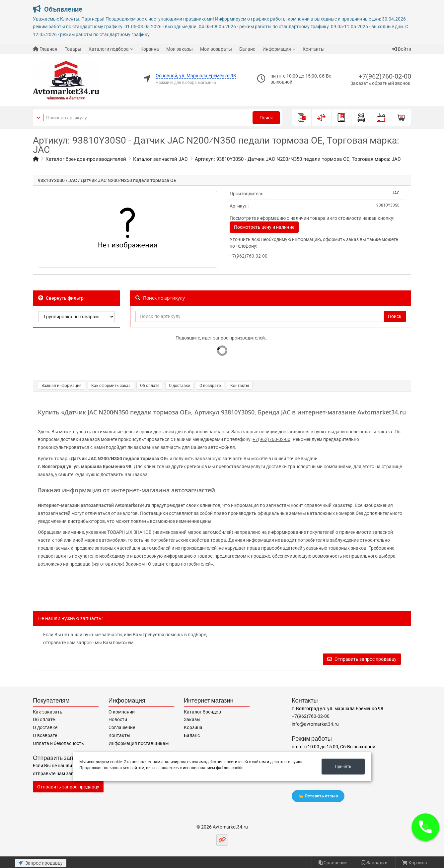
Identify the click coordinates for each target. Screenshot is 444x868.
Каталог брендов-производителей (86, 159)
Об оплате (150, 386)
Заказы (192, 719)
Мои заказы (180, 49)
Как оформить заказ (111, 386)
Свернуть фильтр (61, 298)
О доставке (179, 386)
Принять (343, 767)
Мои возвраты (216, 49)
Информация (277, 49)
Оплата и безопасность (58, 743)
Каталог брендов (202, 712)
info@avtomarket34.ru (315, 724)
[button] (425, 827)
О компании (122, 712)
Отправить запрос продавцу (362, 659)
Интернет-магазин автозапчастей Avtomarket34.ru (94, 505)
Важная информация (62, 386)
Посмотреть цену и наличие (264, 227)
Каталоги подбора (109, 49)
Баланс (247, 49)
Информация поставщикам (139, 743)
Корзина (150, 49)
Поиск (266, 118)
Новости (118, 719)
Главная (45, 49)
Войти (402, 49)
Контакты (314, 49)
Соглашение (122, 727)
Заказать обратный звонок (380, 83)
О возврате (210, 386)
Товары (73, 49)
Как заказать (48, 712)
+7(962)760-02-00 (385, 76)
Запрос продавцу (41, 863)
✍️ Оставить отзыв (318, 796)
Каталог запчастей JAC (160, 159)
